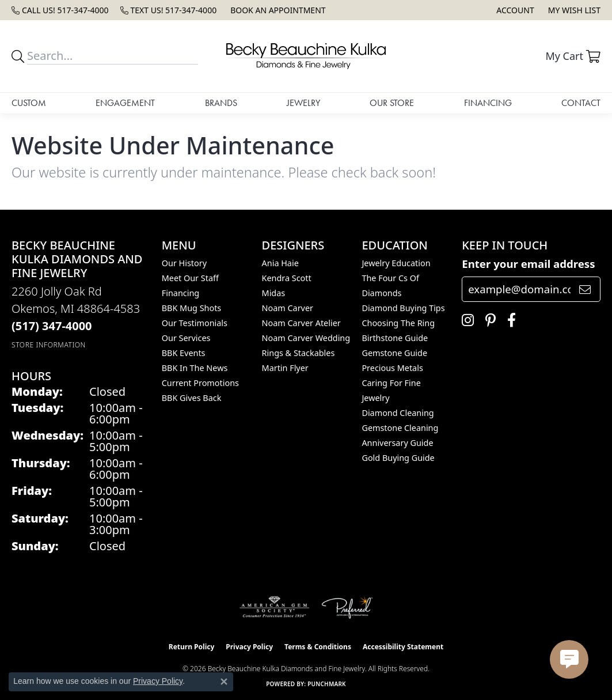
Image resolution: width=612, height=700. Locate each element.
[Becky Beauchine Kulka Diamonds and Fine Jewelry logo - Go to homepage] (306, 56)
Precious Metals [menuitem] (392, 368)
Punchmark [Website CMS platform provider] (327, 684)
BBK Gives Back (192, 398)
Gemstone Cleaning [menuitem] (400, 428)
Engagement (125, 103)
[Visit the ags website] (274, 607)
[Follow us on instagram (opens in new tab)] (465, 320)
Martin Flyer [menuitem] (285, 368)
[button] (514, 10)
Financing (488, 103)
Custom (29, 103)
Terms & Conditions (318, 647)
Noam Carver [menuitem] (288, 308)
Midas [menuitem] (274, 293)
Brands (221, 103)
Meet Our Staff (190, 278)
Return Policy (192, 647)
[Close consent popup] (224, 682)
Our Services (186, 338)
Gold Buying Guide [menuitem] (398, 458)
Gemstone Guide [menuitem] (394, 353)
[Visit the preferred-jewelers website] (347, 607)
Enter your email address (528, 264)
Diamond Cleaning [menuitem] (398, 413)
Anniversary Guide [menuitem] (397, 443)
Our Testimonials (195, 323)
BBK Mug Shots (191, 308)
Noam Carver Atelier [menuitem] (301, 323)
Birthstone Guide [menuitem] (395, 338)
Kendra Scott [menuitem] (287, 278)
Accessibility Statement (403, 647)
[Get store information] (49, 345)
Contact (581, 103)
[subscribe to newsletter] (585, 289)
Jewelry (303, 103)
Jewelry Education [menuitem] (396, 263)
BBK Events (184, 353)
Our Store (392, 103)
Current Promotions (200, 383)
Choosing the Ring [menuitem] (398, 323)
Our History (184, 263)
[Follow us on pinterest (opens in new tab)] (488, 320)
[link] (60, 10)
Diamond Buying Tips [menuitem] (403, 308)
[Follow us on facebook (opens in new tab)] (509, 320)
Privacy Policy (249, 647)
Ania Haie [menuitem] (280, 263)
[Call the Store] (52, 326)
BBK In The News (195, 368)
